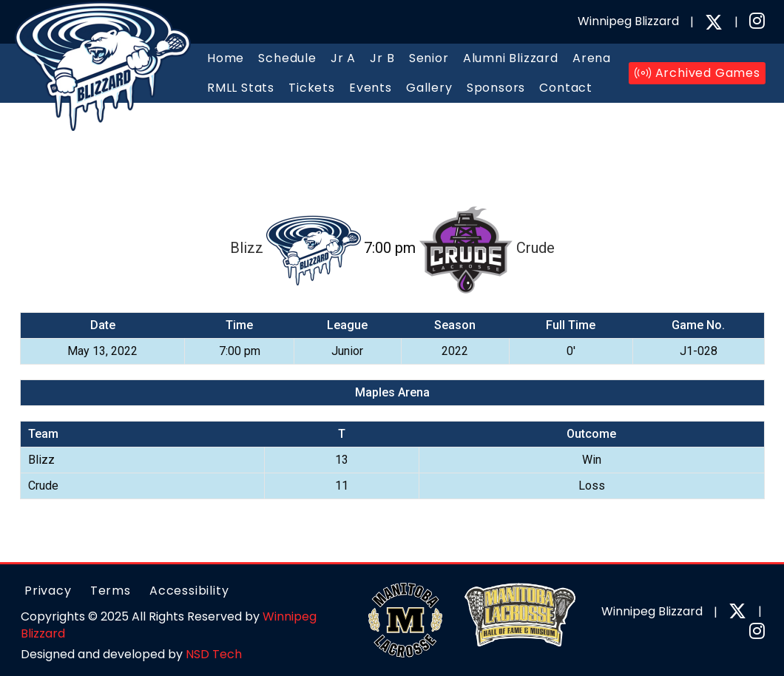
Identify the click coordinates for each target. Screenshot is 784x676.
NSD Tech (214, 654)
